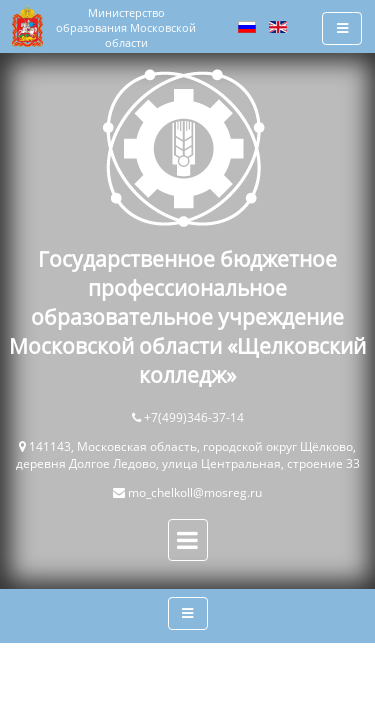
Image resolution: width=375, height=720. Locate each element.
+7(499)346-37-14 (194, 417)
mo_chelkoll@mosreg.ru (195, 492)
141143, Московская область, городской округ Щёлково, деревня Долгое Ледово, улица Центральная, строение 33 (188, 455)
